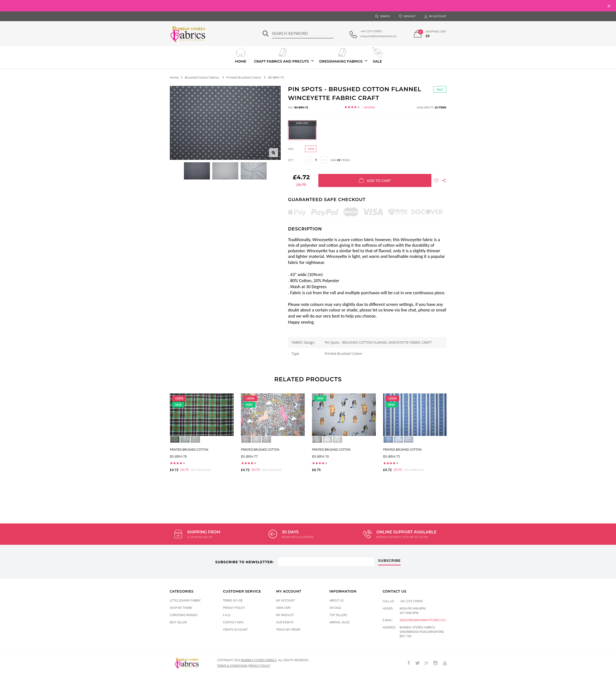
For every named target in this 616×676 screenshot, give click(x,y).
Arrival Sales (340, 622)
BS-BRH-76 (320, 456)
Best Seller (178, 622)
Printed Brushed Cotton (244, 77)
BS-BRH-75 (392, 456)
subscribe (390, 561)
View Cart (283, 608)
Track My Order (288, 630)
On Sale (335, 608)
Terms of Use (233, 600)
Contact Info (233, 622)
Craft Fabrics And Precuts (282, 55)
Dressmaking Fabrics (341, 55)
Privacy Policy (234, 608)
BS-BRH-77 (249, 456)
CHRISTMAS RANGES (184, 615)
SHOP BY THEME (181, 608)
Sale (377, 55)
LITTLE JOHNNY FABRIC (185, 600)
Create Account (235, 630)
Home (241, 55)
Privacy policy (259, 666)
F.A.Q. (227, 615)
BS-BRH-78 (178, 456)
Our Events (285, 622)
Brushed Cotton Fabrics (202, 77)
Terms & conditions (232, 666)
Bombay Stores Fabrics (259, 660)
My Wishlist (285, 615)
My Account (285, 600)
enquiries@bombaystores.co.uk (424, 620)
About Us (337, 600)
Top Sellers (338, 615)
